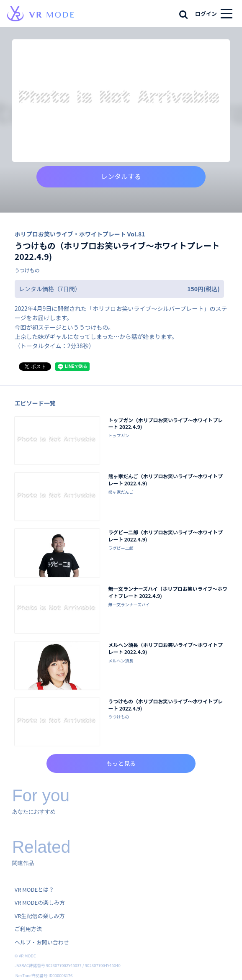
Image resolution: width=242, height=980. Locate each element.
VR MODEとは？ (34, 889)
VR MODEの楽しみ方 (40, 902)
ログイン (206, 14)
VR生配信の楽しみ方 (40, 916)
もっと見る (121, 763)
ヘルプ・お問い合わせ (42, 942)
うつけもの (27, 270)
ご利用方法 (28, 929)
